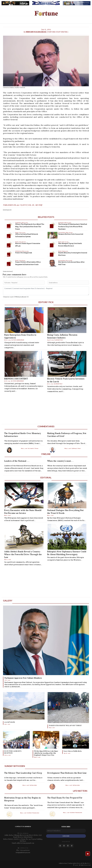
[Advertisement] (46, 409)
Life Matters (19, 251)
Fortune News (62, 233)
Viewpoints (18, 223)
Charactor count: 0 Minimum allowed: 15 (16, 297)
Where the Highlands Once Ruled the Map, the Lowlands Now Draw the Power (30, 227)
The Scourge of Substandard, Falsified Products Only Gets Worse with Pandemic (73, 227)
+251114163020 (25, 850)
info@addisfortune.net (23, 852)
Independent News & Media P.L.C (79, 863)
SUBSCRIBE (66, 836)
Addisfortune (63, 863)
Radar (17, 233)
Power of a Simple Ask (24, 253)
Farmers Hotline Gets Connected (71, 234)
